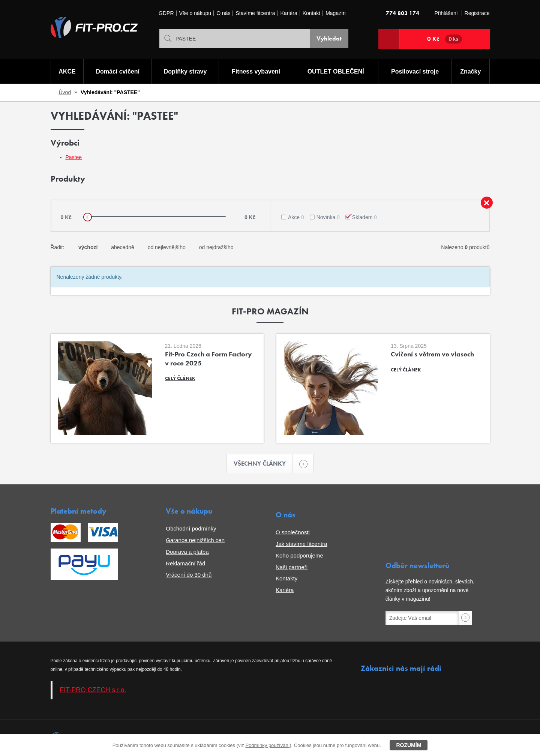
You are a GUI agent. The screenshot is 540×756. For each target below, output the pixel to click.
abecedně (123, 247)
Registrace (477, 13)
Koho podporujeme (299, 555)
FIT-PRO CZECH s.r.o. (93, 690)
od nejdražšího (216, 247)
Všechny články (263, 464)
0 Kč (445, 39)
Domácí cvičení (118, 71)
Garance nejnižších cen (195, 540)
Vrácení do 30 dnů (189, 575)
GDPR (166, 13)
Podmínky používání (267, 745)
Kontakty (286, 578)
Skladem (364, 217)
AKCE (67, 71)
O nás (223, 13)
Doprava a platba (187, 552)
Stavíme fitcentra (255, 13)
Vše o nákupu (195, 13)
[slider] (88, 217)
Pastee (74, 157)
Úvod (65, 92)
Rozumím (409, 745)
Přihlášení (446, 13)
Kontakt (311, 13)
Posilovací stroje (415, 71)
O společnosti (293, 532)
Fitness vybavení (256, 71)
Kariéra (289, 13)
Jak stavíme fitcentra (301, 544)
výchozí (88, 247)
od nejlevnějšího (167, 247)
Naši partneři (292, 567)
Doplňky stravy (185, 71)
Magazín (336, 13)
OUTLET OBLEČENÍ (336, 71)
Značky (470, 71)
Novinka (328, 217)
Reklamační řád (185, 563)
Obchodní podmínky (191, 528)
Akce (296, 217)
